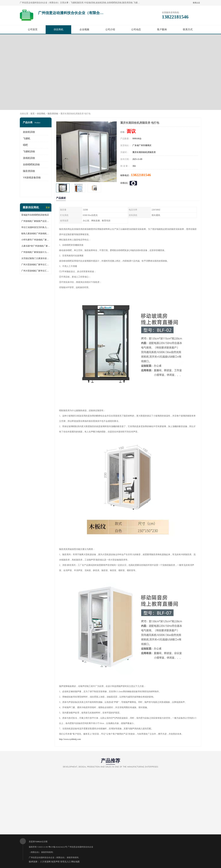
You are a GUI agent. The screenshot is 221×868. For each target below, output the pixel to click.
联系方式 (188, 29)
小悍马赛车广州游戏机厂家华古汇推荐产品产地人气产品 (36, 240)
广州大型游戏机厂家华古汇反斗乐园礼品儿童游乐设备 (36, 265)
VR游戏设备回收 (32, 178)
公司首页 (33, 29)
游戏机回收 (29, 158)
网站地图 (75, 862)
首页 (32, 114)
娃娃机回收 (29, 132)
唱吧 (25, 145)
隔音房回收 (53, 114)
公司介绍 (110, 29)
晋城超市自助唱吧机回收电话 (35, 215)
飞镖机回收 (29, 151)
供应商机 (58, 29)
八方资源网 (45, 862)
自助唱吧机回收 (31, 165)
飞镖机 (27, 138)
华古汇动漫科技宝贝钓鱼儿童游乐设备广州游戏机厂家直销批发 (36, 227)
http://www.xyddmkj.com (70, 739)
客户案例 (162, 29)
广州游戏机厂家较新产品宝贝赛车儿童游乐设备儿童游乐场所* (36, 221)
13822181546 (141, 175)
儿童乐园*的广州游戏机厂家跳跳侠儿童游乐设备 (36, 246)
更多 (48, 207)
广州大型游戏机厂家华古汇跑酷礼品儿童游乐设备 (36, 271)
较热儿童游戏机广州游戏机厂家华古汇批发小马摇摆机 (36, 234)
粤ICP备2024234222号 (58, 847)
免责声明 (55, 862)
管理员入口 (65, 862)
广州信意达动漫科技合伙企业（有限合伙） (48, 857)
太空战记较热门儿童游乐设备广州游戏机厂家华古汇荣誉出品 (36, 258)
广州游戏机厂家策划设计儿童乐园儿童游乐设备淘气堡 (36, 252)
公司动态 (136, 29)
